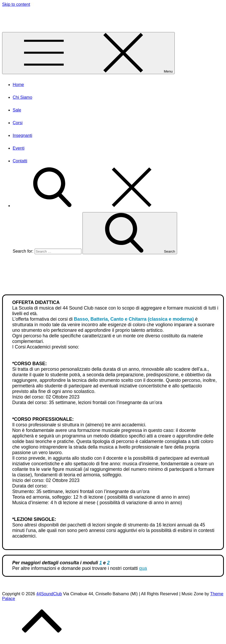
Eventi (19, 148)
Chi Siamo (22, 97)
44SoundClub (16, 14)
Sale (17, 110)
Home (18, 85)
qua (143, 568)
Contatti (20, 161)
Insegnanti (22, 135)
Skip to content (16, 4)
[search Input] (58, 251)
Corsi (18, 123)
